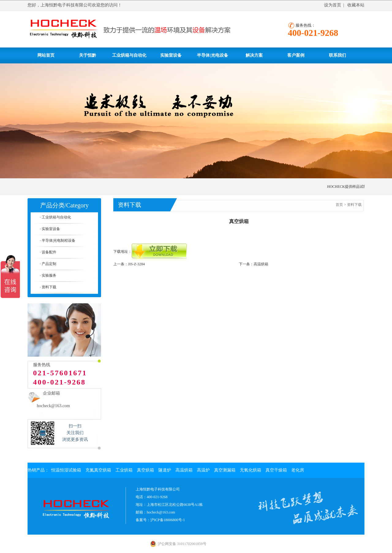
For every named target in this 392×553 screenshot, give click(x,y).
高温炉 (203, 470)
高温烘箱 (261, 264)
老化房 (298, 470)
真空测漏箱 (225, 470)
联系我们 (337, 55)
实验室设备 (171, 55)
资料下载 (354, 205)
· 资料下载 (48, 287)
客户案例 (296, 55)
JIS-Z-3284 (136, 264)
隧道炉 (165, 470)
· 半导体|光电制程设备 (58, 241)
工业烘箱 (124, 470)
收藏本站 (356, 5)
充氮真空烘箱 (98, 470)
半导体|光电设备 (212, 55)
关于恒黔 (88, 55)
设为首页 (333, 5)
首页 (339, 205)
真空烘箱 (145, 470)
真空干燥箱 (276, 470)
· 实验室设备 (50, 229)
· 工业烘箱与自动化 (55, 217)
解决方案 (254, 55)
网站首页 (46, 55)
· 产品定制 (48, 264)
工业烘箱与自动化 (129, 55)
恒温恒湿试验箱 (66, 470)
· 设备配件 (48, 252)
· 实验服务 (48, 275)
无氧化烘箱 (251, 470)
